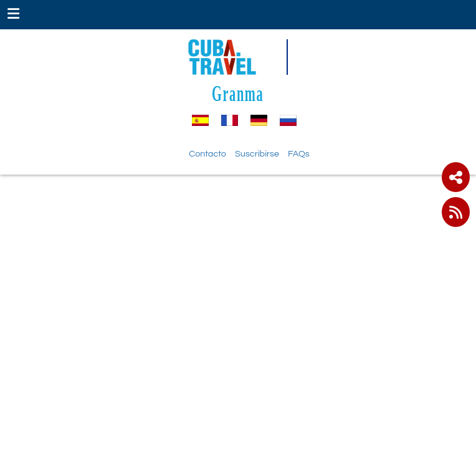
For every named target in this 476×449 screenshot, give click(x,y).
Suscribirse (257, 154)
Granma (238, 93)
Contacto (207, 154)
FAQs (299, 154)
